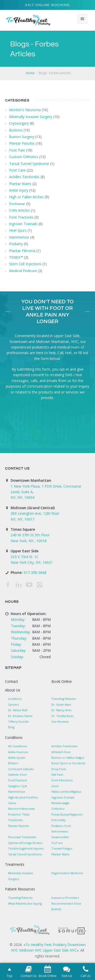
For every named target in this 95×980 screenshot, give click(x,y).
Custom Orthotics (24, 157)
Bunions (16, 130)
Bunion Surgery (22, 137)
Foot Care (17, 170)
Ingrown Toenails (23, 224)
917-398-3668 (35, 572)
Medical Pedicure (23, 271)
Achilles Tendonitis (24, 177)
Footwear (17, 204)
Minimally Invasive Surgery (31, 117)
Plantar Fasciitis (22, 143)
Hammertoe (19, 237)
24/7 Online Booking (48, 5)
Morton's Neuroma (25, 110)
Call (60, 353)
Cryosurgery (19, 123)
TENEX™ (16, 257)
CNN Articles (20, 210)
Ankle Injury (19, 190)
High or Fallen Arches (26, 197)
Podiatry (16, 244)
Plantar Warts (20, 184)
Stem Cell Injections (25, 264)
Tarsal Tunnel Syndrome (29, 164)
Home (30, 73)
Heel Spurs (18, 230)
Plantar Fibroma (22, 251)
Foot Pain (17, 150)
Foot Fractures (21, 217)
